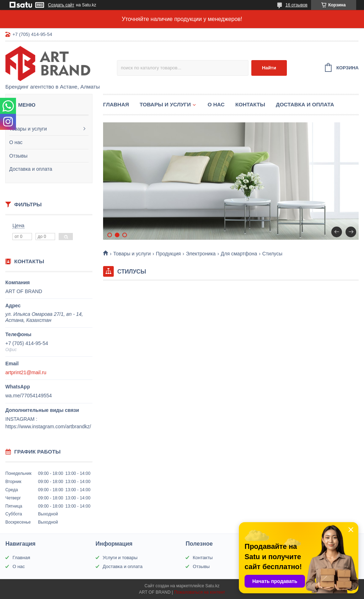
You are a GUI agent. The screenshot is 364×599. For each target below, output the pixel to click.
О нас (16, 142)
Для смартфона (239, 254)
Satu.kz (212, 586)
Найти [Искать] (269, 68)
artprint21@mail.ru (26, 372)
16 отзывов (296, 5)
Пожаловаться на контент (200, 592)
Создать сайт (61, 5)
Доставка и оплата (31, 169)
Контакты (250, 104)
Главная (116, 104)
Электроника (201, 254)
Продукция (168, 254)
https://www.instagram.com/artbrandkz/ (48, 426)
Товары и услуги (28, 129)
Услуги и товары (120, 558)
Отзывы (18, 156)
